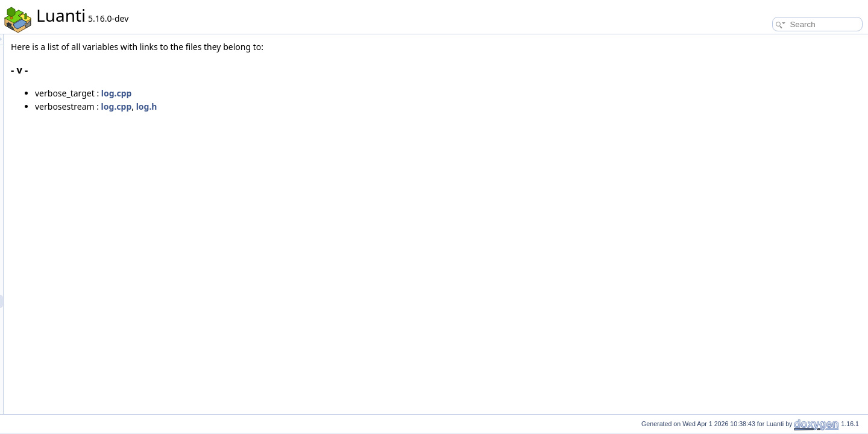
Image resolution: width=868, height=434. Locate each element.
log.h (297, 106)
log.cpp (267, 93)
